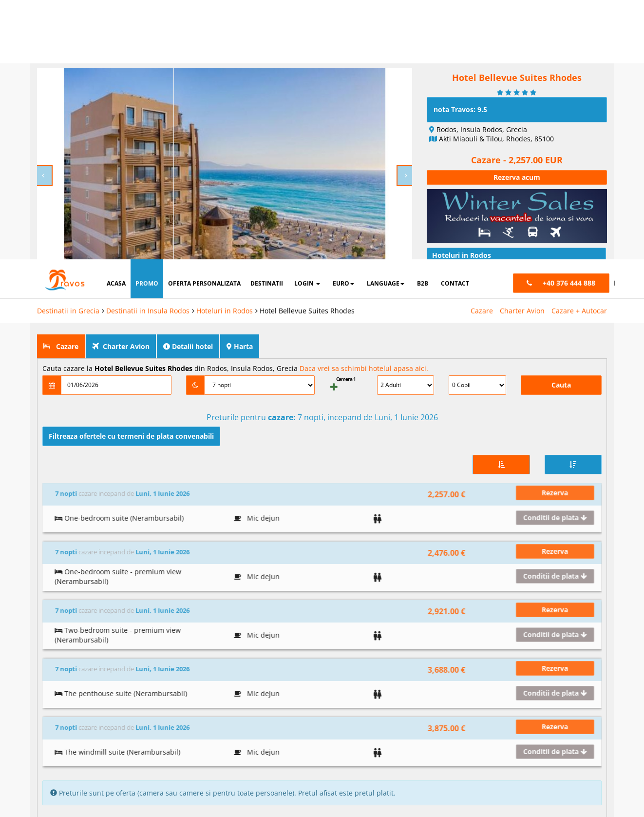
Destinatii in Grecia (68, 51)
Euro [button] (343, 24)
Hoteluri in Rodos (225, 51)
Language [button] (386, 24)
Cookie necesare (315, 745)
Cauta (561, 360)
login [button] (307, 24)
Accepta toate (547, 776)
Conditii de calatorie (470, 267)
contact (455, 24)
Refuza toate (332, 776)
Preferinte (517, 745)
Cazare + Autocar (579, 51)
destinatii (267, 24)
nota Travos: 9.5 (460, 85)
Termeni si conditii (530, 722)
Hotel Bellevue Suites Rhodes (307, 51)
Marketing (453, 745)
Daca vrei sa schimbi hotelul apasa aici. (364, 344)
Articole (450, 249)
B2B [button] (423, 24)
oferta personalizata (204, 24)
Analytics (390, 745)
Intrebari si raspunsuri (474, 285)
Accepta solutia (439, 776)
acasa (116, 24)
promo (147, 24)
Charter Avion (522, 51)
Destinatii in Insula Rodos (148, 51)
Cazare (482, 51)
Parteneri (579, 745)
